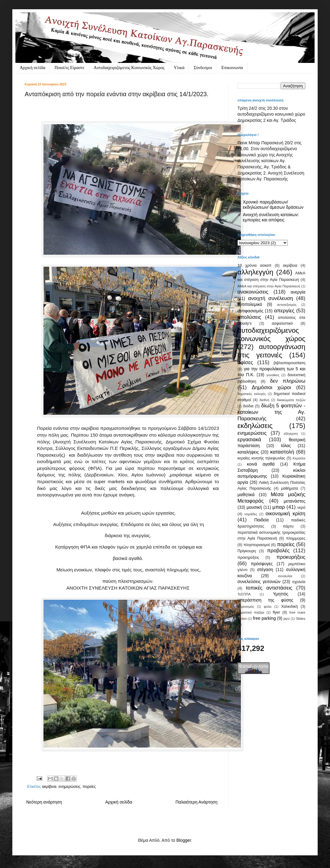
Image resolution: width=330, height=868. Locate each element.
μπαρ (278, 507)
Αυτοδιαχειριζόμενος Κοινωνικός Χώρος (129, 68)
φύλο (268, 607)
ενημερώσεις (70, 787)
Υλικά (179, 68)
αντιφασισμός (250, 311)
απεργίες (284, 311)
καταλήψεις (248, 452)
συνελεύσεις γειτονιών (259, 582)
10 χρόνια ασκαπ (254, 265)
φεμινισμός (246, 607)
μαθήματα (289, 488)
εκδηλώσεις (255, 426)
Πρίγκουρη (247, 551)
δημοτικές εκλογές (252, 394)
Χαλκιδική (289, 607)
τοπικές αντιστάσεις (269, 588)
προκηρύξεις (248, 557)
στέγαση (265, 570)
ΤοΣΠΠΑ (244, 594)
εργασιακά (249, 440)
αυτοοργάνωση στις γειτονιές (271, 351)
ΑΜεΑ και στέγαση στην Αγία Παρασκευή (269, 286)
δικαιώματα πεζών (291, 400)
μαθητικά (246, 495)
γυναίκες (273, 375)
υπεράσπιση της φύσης (265, 600)
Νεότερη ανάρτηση (44, 802)
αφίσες (245, 362)
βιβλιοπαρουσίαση (289, 363)
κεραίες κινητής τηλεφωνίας (261, 458)
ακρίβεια (49, 787)
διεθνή (264, 400)
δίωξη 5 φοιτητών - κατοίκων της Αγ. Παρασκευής (271, 412)
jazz (287, 619)
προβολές (278, 551)
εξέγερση (291, 434)
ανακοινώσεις (253, 292)
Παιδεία (261, 520)
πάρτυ (288, 526)
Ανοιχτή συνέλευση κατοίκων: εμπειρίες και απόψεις (271, 217)
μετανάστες (295, 501)
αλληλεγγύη (255, 272)
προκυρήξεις (291, 557)
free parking (264, 618)
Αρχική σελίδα (33, 68)
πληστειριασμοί (256, 545)
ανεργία (298, 292)
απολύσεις (249, 317)
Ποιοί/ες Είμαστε (70, 68)
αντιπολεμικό (250, 304)
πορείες (89, 787)
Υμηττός (281, 594)
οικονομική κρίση (285, 514)
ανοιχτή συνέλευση (270, 298)
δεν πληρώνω (288, 381)
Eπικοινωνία (232, 68)
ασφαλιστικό (282, 323)
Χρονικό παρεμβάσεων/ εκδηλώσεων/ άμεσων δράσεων (273, 205)
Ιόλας (286, 446)
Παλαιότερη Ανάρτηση (196, 802)
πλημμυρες (296, 538)
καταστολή (282, 452)
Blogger (184, 840)
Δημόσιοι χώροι (271, 387)
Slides (301, 619)
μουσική (254, 507)
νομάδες (251, 514)
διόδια (248, 406)
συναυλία (285, 576)
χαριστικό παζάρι (251, 612)
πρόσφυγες (262, 564)
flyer (276, 612)
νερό (301, 508)
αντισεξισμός (287, 305)
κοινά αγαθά (261, 464)
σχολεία (299, 582)
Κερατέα (299, 458)
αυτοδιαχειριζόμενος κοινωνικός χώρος (271, 335)
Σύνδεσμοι (203, 68)
